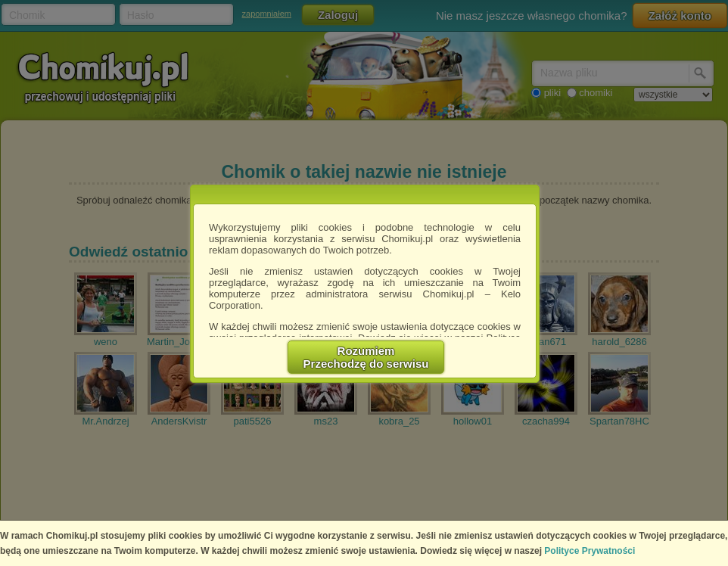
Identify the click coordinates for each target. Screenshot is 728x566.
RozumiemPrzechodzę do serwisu (366, 357)
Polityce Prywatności (590, 551)
